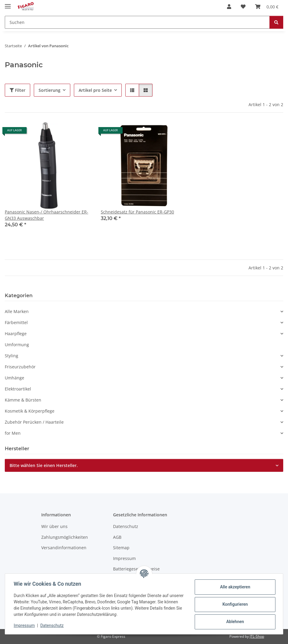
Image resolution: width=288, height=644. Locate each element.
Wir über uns (54, 526)
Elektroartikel (18, 389)
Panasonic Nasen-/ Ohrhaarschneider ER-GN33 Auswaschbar (47, 215)
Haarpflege (16, 334)
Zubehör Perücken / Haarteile (34, 422)
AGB (117, 537)
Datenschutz (53, 625)
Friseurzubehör (20, 367)
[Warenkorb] (267, 7)
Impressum (25, 625)
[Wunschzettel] (243, 7)
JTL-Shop (257, 636)
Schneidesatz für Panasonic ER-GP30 (137, 212)
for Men (13, 433)
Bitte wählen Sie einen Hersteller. (44, 465)
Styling (12, 356)
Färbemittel (16, 322)
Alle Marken (17, 311)
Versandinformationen (64, 548)
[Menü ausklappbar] (8, 4)
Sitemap (121, 548)
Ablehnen (234, 622)
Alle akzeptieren (234, 587)
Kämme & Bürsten (23, 400)
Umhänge (15, 378)
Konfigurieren (234, 604)
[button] (229, 7)
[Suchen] (137, 22)
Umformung (17, 345)
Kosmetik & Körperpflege (30, 411)
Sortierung (49, 90)
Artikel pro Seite (95, 90)
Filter (17, 90)
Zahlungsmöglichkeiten (65, 537)
